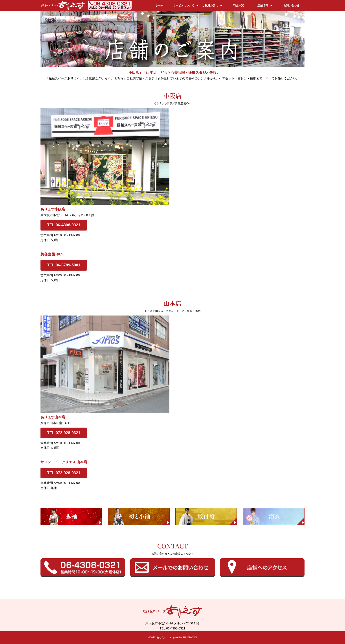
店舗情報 (263, 6)
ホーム (159, 6)
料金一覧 (239, 6)
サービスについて (184, 6)
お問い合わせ (291, 6)
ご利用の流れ (210, 6)
